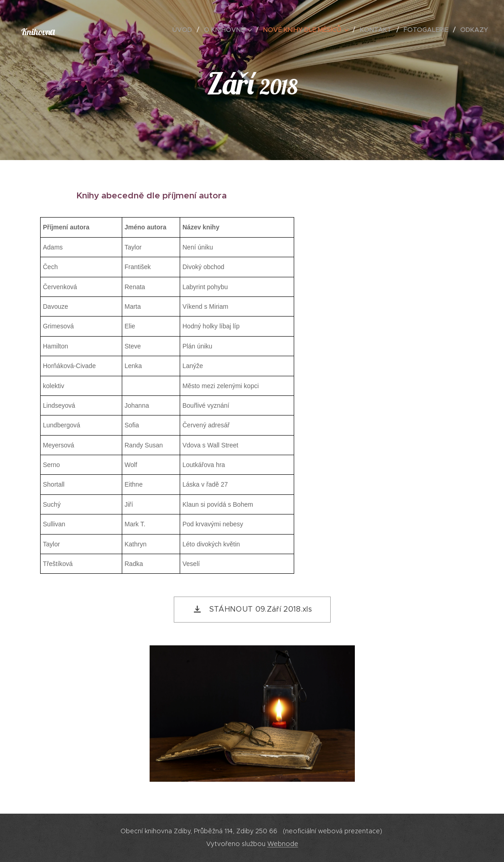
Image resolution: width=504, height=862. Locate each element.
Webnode (283, 844)
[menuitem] (185, 30)
